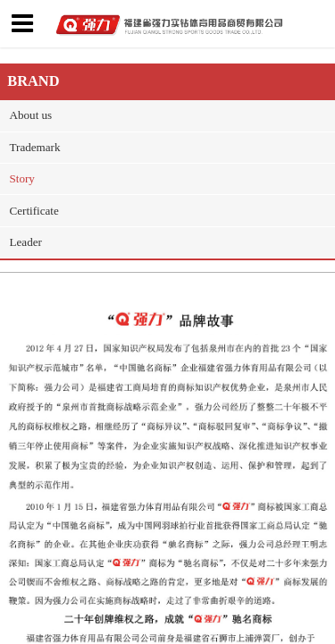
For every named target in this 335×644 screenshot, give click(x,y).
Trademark (35, 147)
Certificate (34, 211)
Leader (26, 242)
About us (31, 115)
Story (22, 178)
